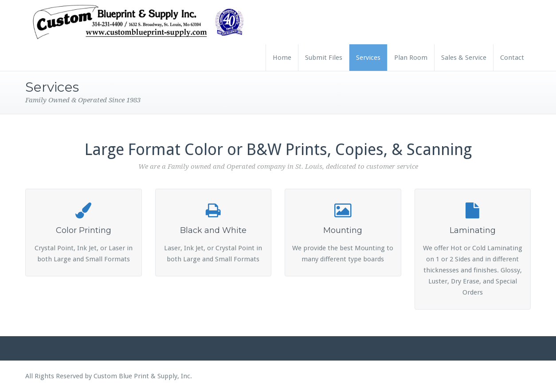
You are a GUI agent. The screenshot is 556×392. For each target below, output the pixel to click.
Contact (512, 58)
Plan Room (411, 58)
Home (282, 58)
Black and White (213, 230)
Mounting (343, 230)
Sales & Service (464, 58)
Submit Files (324, 58)
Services (368, 58)
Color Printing (84, 230)
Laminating (473, 230)
